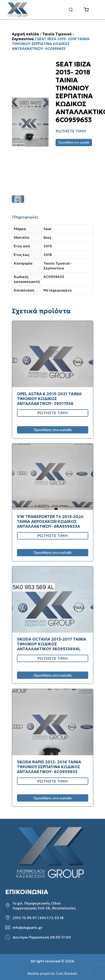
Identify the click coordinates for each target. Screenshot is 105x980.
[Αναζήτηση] (71, 10)
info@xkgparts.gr (27, 927)
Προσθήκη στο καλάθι (74, 143)
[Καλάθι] (90, 10)
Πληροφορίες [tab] (25, 217)
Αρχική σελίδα (25, 34)
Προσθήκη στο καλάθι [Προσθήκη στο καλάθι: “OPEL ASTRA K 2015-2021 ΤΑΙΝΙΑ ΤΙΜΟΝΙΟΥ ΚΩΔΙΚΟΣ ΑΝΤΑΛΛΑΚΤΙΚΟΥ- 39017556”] (53, 430)
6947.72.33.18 (52, 918)
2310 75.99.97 (25, 918)
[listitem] (18, 199)
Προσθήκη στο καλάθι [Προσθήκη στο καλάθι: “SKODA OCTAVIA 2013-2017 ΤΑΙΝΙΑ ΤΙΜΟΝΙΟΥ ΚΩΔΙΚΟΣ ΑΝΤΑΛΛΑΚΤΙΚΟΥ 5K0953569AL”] (53, 675)
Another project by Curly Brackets (52, 974)
